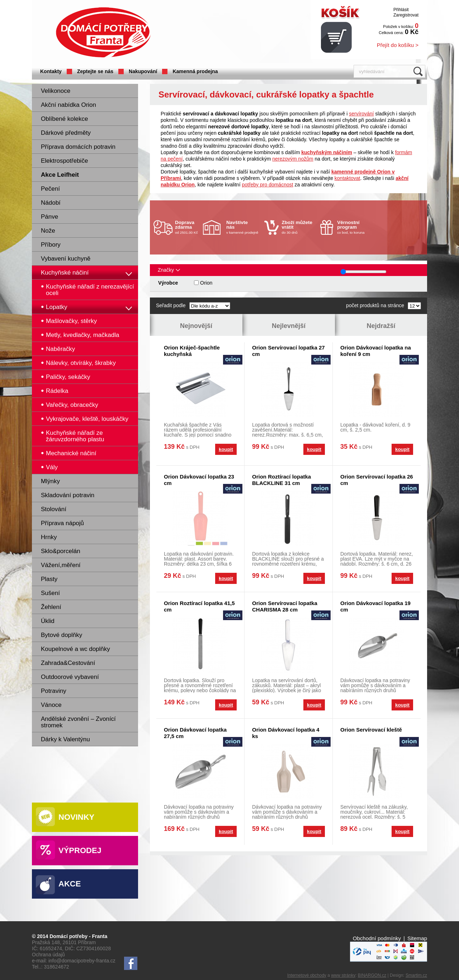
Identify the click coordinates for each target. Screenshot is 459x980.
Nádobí (51, 203)
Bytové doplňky (61, 635)
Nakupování (143, 71)
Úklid (48, 621)
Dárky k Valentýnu (65, 739)
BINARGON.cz (372, 975)
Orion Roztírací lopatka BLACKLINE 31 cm (281, 480)
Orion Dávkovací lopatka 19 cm (375, 606)
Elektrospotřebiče (64, 161)
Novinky (76, 817)
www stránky (343, 975)
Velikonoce (56, 91)
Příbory (51, 245)
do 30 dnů (299, 227)
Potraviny (54, 691)
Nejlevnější (289, 326)
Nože (48, 231)
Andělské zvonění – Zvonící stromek (78, 722)
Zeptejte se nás (95, 71)
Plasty (49, 579)
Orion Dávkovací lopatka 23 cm (199, 480)
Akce (70, 884)
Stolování (54, 509)
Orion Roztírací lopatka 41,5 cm (199, 606)
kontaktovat (347, 178)
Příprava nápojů (62, 523)
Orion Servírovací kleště (371, 730)
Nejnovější (196, 326)
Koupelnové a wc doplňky (75, 649)
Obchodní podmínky (377, 938)
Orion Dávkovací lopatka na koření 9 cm (376, 351)
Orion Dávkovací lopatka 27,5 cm (195, 733)
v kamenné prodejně (243, 227)
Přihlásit (401, 10)
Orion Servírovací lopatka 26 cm (377, 480)
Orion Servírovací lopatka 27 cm (288, 351)
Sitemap (417, 938)
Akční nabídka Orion (68, 105)
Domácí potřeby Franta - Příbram (103, 32)
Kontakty (51, 71)
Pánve (49, 217)
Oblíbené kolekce (64, 119)
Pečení (50, 189)
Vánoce (51, 705)
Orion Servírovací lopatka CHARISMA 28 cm (285, 606)
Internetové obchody (307, 975)
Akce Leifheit (60, 175)
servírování (361, 114)
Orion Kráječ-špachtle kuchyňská (192, 351)
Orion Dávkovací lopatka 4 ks (286, 733)
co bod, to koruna (354, 227)
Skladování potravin (68, 495)
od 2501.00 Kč (188, 227)
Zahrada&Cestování (68, 663)
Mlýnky (50, 481)
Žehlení (51, 607)
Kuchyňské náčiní (65, 273)
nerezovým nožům (293, 159)
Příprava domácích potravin (78, 147)
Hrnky (49, 537)
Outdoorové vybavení (70, 677)
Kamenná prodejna (195, 71)
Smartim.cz (416, 975)
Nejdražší (381, 326)
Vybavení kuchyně (66, 259)
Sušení (50, 593)
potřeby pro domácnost (267, 185)
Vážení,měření (61, 565)
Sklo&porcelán (61, 551)
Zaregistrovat (406, 15)
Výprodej (80, 850)
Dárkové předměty (66, 133)
